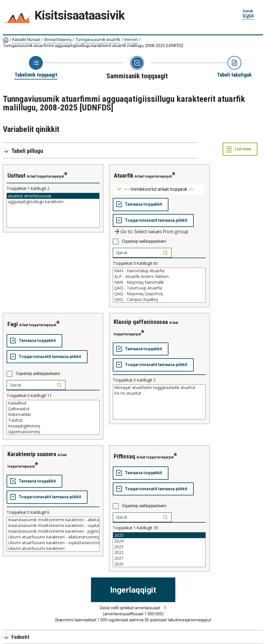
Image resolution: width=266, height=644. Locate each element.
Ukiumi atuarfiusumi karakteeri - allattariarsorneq (53, 537)
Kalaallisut (53, 403)
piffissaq (124, 456)
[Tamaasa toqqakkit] (141, 205)
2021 (159, 558)
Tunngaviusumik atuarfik (98, 40)
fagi (13, 324)
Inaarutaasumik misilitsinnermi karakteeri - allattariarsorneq (53, 520)
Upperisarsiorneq (53, 432)
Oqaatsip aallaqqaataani (144, 241)
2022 (159, 552)
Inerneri (131, 40)
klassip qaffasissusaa (141, 322)
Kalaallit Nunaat (26, 40)
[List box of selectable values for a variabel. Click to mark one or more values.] (53, 210)
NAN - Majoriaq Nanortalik (159, 282)
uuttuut (16, 176)
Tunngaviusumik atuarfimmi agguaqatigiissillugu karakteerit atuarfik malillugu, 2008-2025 (93, 46)
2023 (159, 547)
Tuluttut (53, 420)
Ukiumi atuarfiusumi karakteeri (53, 548)
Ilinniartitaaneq (58, 40)
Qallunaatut (53, 409)
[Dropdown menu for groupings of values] (159, 189)
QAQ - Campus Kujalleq (159, 299)
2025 (159, 535)
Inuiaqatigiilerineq (53, 426)
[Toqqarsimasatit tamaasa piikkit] (153, 221)
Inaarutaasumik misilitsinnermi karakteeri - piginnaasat (53, 531)
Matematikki (53, 415)
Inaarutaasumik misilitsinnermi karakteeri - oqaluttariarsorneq (53, 526)
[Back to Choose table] (36, 67)
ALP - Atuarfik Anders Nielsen (159, 277)
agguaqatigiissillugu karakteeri (53, 202)
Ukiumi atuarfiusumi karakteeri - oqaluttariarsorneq (53, 543)
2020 (159, 564)
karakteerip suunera (32, 454)
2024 (159, 541)
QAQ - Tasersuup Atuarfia (159, 288)
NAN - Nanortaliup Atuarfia (159, 271)
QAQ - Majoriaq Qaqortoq (159, 294)
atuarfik (124, 176)
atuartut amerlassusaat (53, 196)
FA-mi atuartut (159, 393)
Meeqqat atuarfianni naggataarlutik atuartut (159, 388)
